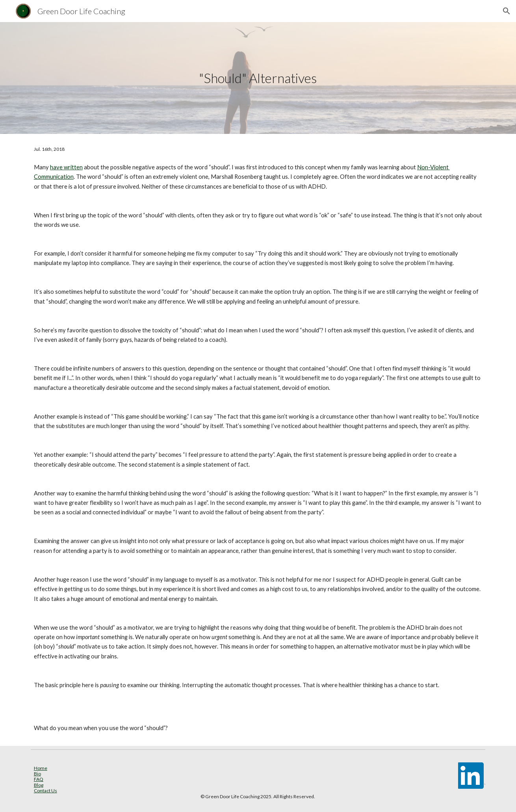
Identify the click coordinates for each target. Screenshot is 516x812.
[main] (258, 78)
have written (66, 167)
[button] (507, 11)
